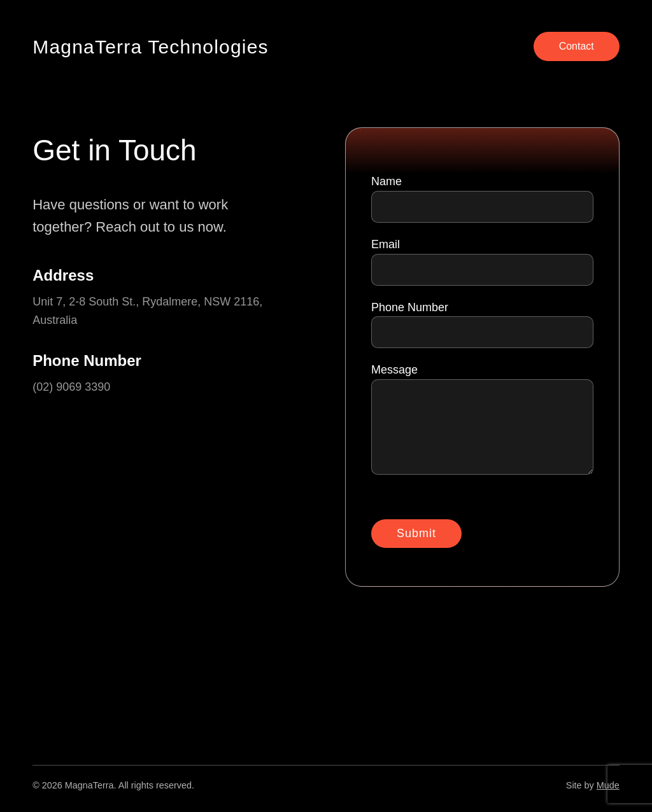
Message (482, 422)
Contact (577, 46)
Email (482, 262)
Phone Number (482, 325)
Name (482, 199)
